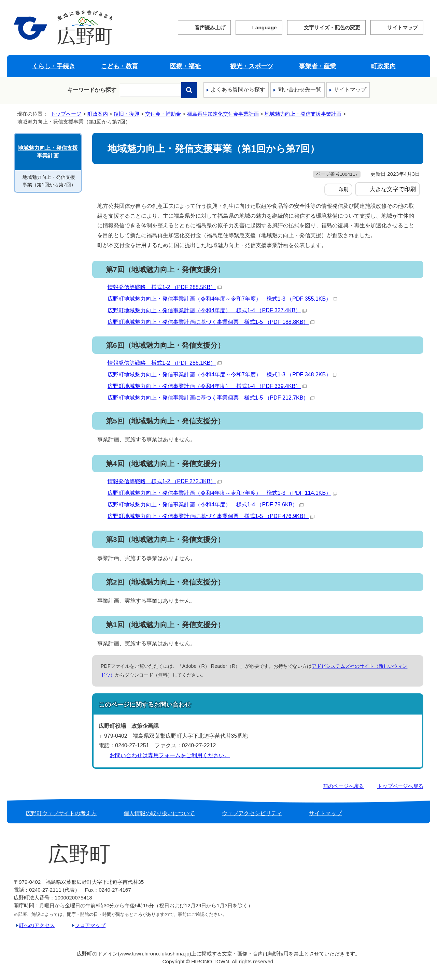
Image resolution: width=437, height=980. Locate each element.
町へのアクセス (37, 925)
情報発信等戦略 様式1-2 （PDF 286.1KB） (165, 363)
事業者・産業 (318, 66)
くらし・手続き (54, 66)
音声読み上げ (210, 27)
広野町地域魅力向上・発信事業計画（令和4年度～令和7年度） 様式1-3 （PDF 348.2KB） (222, 374)
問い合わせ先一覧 (299, 90)
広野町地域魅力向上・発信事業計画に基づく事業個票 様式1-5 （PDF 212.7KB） (211, 398)
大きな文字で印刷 (393, 189)
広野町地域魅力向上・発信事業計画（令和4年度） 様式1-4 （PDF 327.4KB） (207, 310)
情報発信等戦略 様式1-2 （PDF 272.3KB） (165, 481)
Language (265, 27)
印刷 (343, 189)
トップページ (66, 114)
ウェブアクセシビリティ (252, 813)
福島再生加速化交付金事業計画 (223, 114)
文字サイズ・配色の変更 (332, 27)
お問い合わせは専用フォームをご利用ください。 (170, 755)
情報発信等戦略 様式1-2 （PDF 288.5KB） (165, 287)
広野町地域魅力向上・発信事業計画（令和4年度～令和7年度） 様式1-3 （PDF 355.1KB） (222, 299)
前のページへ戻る (343, 786)
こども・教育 (119, 66)
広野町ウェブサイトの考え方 (61, 813)
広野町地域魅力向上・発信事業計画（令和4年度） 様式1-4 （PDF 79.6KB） (206, 505)
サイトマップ (403, 27)
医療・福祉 (185, 66)
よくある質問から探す (238, 90)
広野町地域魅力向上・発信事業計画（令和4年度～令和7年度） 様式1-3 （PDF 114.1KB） (222, 493)
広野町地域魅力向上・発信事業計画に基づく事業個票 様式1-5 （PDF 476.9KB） (211, 516)
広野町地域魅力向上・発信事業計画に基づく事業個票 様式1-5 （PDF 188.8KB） (211, 322)
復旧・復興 (126, 114)
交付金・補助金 (163, 114)
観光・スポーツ (252, 66)
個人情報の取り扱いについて (159, 813)
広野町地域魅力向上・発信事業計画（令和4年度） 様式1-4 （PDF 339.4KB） (207, 386)
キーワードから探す (92, 90)
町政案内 (383, 66)
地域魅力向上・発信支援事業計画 (303, 114)
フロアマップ (90, 925)
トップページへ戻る (400, 786)
